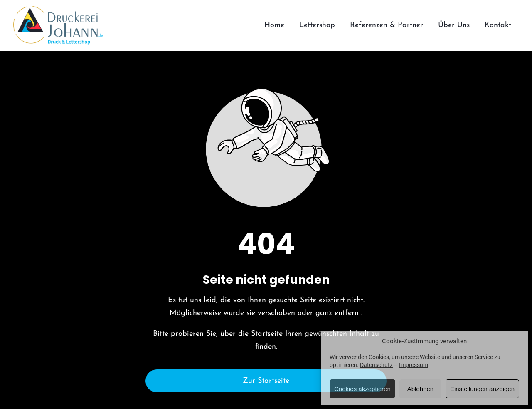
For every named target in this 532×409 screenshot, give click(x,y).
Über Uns (454, 25)
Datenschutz (376, 365)
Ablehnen (420, 389)
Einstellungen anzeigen (482, 389)
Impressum (414, 365)
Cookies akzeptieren (362, 389)
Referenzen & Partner (387, 25)
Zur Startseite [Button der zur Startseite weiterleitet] (266, 381)
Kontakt (498, 25)
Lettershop (317, 25)
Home (274, 25)
